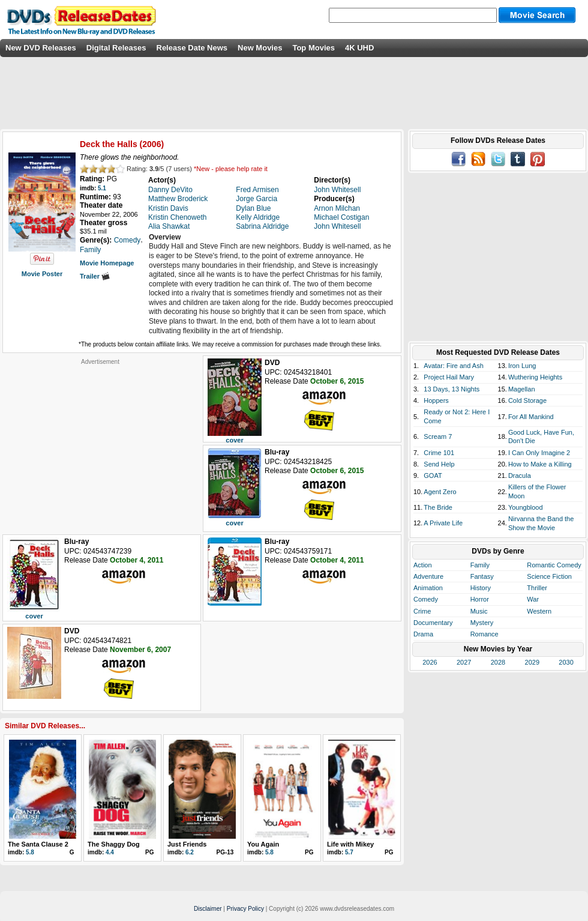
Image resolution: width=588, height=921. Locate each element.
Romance (484, 634)
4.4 (110, 852)
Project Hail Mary (449, 377)
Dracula (520, 476)
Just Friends (187, 844)
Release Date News (192, 48)
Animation (428, 588)
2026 (430, 662)
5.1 (102, 188)
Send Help (439, 464)
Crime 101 (439, 453)
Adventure (428, 576)
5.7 (349, 852)
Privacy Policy (245, 909)
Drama (423, 634)
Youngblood (526, 507)
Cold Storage (527, 400)
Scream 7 (438, 436)
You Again (263, 844)
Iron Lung (522, 366)
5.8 (30, 852)
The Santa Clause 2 (38, 844)
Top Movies (313, 48)
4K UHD (359, 48)
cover (234, 440)
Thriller (537, 588)
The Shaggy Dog (114, 844)
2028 (498, 662)
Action (423, 565)
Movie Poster (42, 274)
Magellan (522, 389)
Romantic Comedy (554, 565)
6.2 (190, 852)
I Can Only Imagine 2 (539, 453)
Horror (480, 599)
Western (539, 611)
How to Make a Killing (540, 464)
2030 (566, 662)
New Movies (260, 48)
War (533, 599)
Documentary (433, 623)
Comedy (426, 599)
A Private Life (443, 523)
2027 (464, 662)
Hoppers (436, 400)
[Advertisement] (100, 441)
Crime (422, 611)
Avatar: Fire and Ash (453, 366)
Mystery (482, 623)
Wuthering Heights (535, 377)
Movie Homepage (107, 263)
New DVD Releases (41, 48)
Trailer (95, 276)
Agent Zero (440, 492)
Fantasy (482, 576)
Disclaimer (208, 909)
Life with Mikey (350, 844)
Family (480, 565)
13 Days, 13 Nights (451, 389)
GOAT (433, 476)
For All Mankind (531, 417)
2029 (532, 662)
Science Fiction (549, 576)
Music (479, 611)
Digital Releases (116, 48)
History (481, 588)
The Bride (438, 507)
